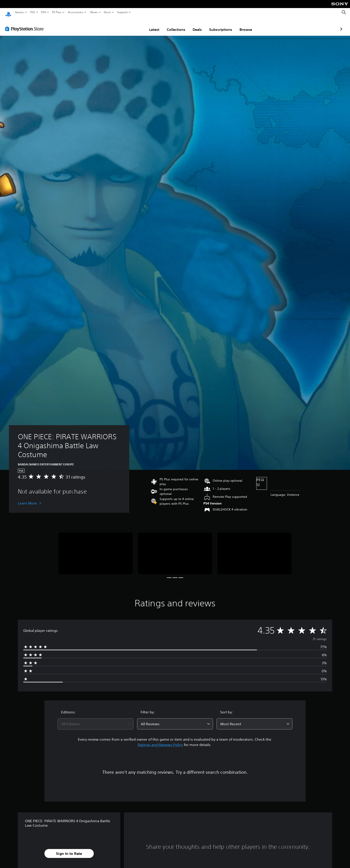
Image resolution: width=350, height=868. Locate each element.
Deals (171, 25)
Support (123, 12)
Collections (150, 25)
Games (19, 12)
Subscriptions (195, 25)
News (94, 12)
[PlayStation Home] (8, 12)
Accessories (76, 12)
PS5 (33, 12)
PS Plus (57, 12)
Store (107, 12)
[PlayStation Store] (26, 24)
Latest (128, 25)
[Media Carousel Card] (96, 549)
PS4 (44, 12)
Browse (220, 25)
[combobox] (96, 720)
